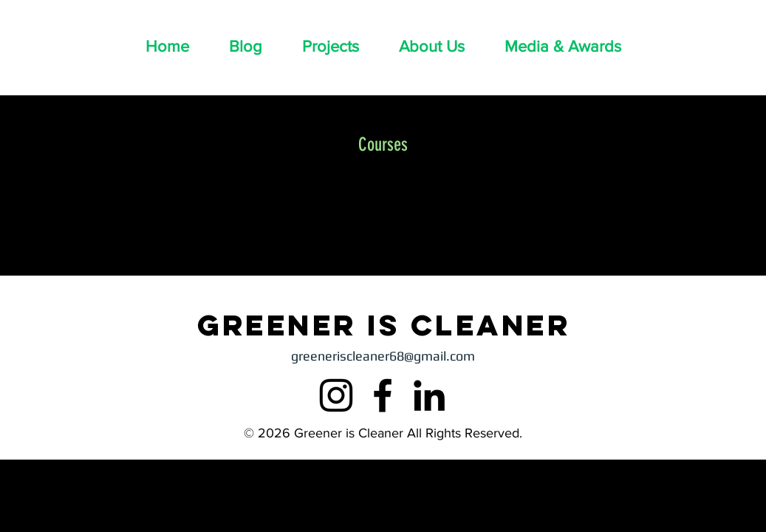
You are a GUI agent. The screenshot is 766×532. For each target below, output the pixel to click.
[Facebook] (383, 395)
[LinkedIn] (429, 395)
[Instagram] (336, 395)
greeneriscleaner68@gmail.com (383, 356)
